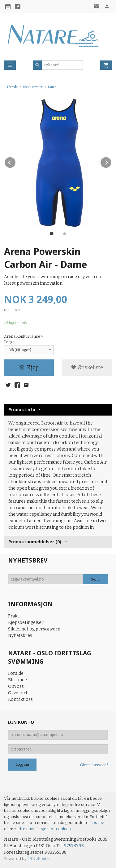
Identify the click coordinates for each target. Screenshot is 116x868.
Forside (12, 87)
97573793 (74, 846)
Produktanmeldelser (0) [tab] (35, 542)
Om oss (16, 686)
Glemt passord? (94, 765)
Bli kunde (17, 680)
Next (112, 161)
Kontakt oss (20, 699)
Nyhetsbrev (20, 636)
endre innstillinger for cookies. (43, 829)
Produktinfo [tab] (22, 410)
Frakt (14, 616)
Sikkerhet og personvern (34, 629)
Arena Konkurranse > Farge (24, 339)
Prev (16, 161)
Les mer (98, 823)
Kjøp (29, 368)
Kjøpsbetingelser (26, 623)
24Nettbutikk (40, 859)
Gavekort (18, 693)
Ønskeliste (87, 368)
